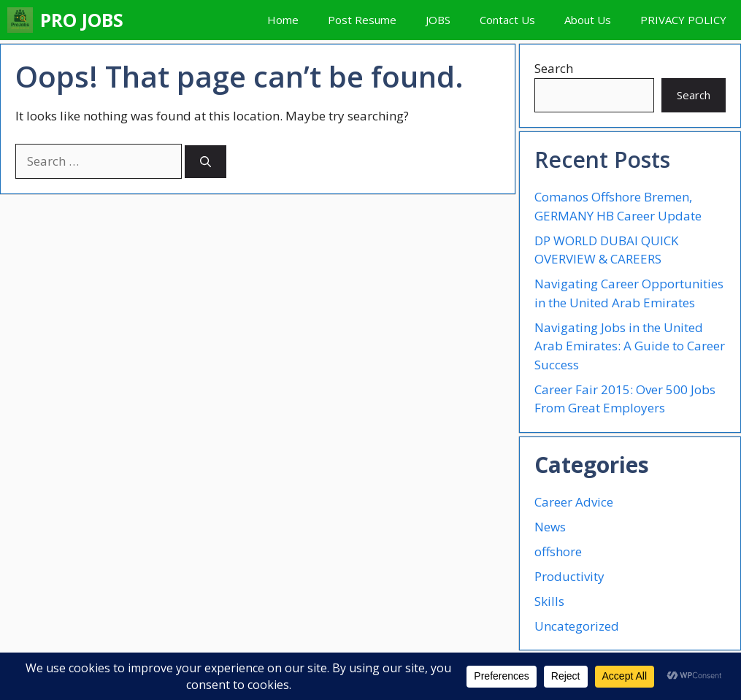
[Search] (206, 162)
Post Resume (362, 20)
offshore (558, 551)
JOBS (438, 20)
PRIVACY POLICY (683, 20)
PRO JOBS (82, 20)
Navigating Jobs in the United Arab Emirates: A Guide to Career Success (630, 346)
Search (554, 68)
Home (283, 20)
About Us (588, 20)
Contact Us (507, 20)
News (550, 527)
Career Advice (574, 502)
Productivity (569, 576)
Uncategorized (577, 626)
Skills (549, 601)
